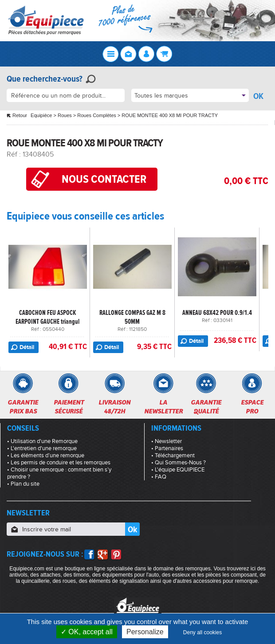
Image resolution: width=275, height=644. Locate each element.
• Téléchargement (173, 456)
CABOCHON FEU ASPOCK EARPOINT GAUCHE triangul (47, 317)
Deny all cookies (202, 632)
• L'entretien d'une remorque (42, 448)
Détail (27, 347)
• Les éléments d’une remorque (46, 456)
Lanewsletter (163, 407)
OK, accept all (87, 632)
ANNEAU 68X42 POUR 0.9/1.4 (217, 313)
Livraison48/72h (114, 407)
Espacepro (252, 407)
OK (258, 96)
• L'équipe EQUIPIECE (178, 470)
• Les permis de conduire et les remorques (59, 463)
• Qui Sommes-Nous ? (179, 463)
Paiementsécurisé (69, 407)
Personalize (145, 632)
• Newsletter (167, 441)
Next (264, 277)
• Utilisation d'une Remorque (42, 441)
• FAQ (159, 477)
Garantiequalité (206, 407)
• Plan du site (23, 484)
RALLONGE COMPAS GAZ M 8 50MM (132, 317)
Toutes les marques (161, 96)
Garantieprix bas (23, 407)
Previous (11, 277)
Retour (20, 115)
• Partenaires (167, 448)
